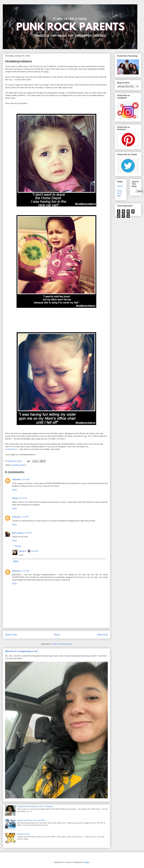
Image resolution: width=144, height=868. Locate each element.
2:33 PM (28, 533)
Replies (18, 546)
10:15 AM (25, 479)
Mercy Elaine (18, 533)
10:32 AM (23, 498)
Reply (14, 490)
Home (57, 635)
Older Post (102, 635)
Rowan (15, 498)
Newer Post (11, 635)
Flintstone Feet (23, 834)
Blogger (86, 862)
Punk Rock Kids (119, 193)
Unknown (16, 479)
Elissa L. (23, 551)
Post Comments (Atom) (62, 644)
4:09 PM (35, 551)
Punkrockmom (11, 449)
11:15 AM (25, 571)
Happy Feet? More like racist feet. (31, 820)
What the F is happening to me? (22, 651)
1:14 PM (25, 517)
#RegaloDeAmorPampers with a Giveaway (35, 806)
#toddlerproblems (19, 465)
